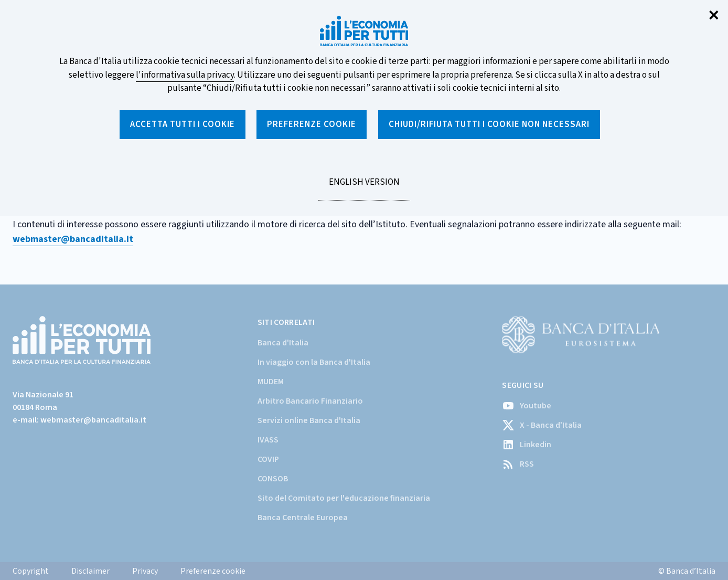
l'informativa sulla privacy (185, 75)
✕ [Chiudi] (714, 16)
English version (364, 188)
